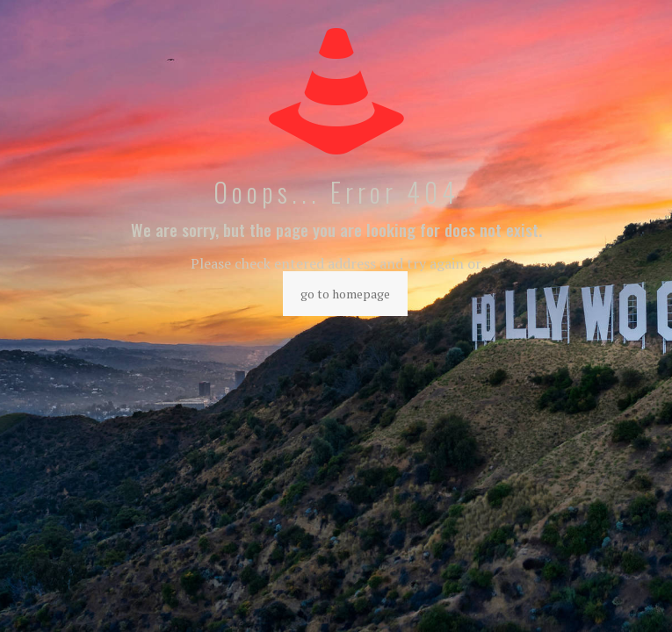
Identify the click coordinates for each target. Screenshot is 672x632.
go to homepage (345, 294)
